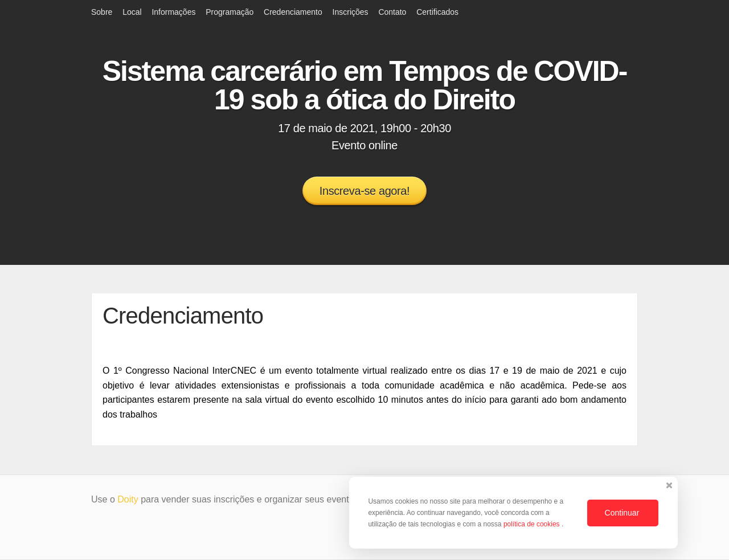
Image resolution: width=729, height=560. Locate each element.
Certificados (437, 12)
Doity (128, 499)
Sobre (102, 12)
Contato (392, 12)
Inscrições (351, 12)
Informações (173, 12)
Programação (230, 12)
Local (132, 12)
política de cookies (533, 524)
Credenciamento (293, 12)
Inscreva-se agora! (364, 191)
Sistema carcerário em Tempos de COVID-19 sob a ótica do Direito (365, 85)
